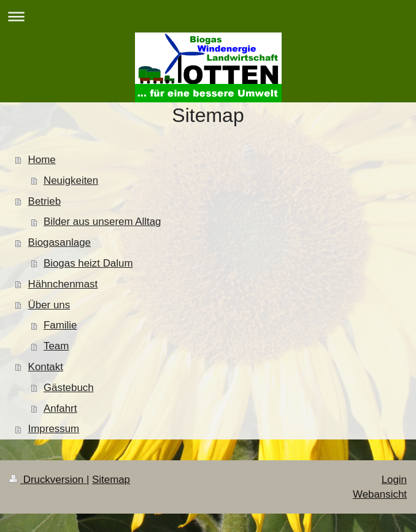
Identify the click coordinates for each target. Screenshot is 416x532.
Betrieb (45, 201)
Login (394, 480)
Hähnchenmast (63, 284)
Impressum (54, 429)
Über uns (49, 305)
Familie (60, 325)
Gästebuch (69, 388)
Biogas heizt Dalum (88, 263)
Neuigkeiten (71, 180)
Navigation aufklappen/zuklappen (208, 16)
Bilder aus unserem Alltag (102, 222)
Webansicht (380, 494)
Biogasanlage (60, 242)
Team (56, 346)
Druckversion (48, 480)
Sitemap (111, 480)
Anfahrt (60, 408)
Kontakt (46, 367)
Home (42, 160)
